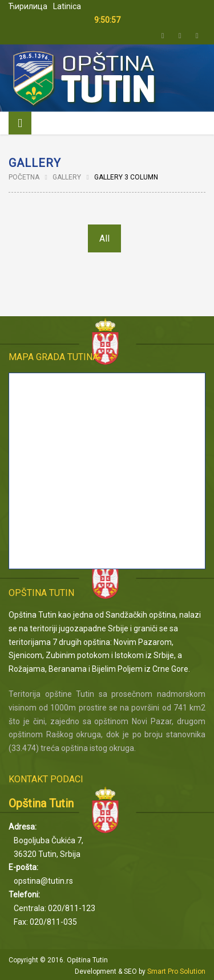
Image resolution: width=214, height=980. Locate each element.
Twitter (163, 36)
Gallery (67, 177)
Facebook (180, 36)
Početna (24, 177)
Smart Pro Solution (176, 971)
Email (197, 36)
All (104, 238)
